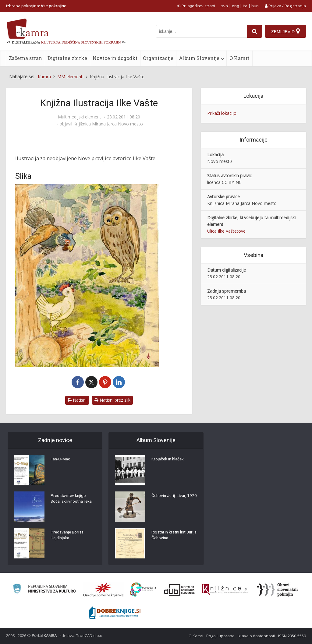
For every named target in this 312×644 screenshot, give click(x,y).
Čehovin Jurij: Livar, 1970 (170, 499)
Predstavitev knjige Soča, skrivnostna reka (72, 499)
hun (255, 6)
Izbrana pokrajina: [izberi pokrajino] (36, 6)
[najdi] (254, 31)
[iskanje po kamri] (201, 31)
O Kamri (239, 58)
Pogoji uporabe (220, 636)
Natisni (77, 400)
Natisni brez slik (112, 400)
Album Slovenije (199, 58)
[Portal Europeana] (143, 590)
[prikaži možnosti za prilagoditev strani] (196, 6)
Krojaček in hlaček (168, 459)
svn (225, 6)
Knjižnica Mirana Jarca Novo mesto (108, 124)
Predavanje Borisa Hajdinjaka (68, 536)
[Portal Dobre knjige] (115, 613)
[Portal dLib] (179, 590)
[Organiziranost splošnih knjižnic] (103, 590)
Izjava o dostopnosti (256, 636)
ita (245, 6)
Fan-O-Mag (61, 459)
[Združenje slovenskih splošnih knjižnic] (225, 590)
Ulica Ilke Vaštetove (226, 231)
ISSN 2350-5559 (292, 636)
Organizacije (158, 58)
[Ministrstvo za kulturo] (44, 590)
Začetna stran (25, 58)
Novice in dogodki (115, 58)
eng (235, 6)
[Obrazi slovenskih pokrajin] (277, 590)
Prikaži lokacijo (222, 113)
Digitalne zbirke (67, 58)
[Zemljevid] (285, 31)
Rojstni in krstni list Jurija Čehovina (169, 536)
